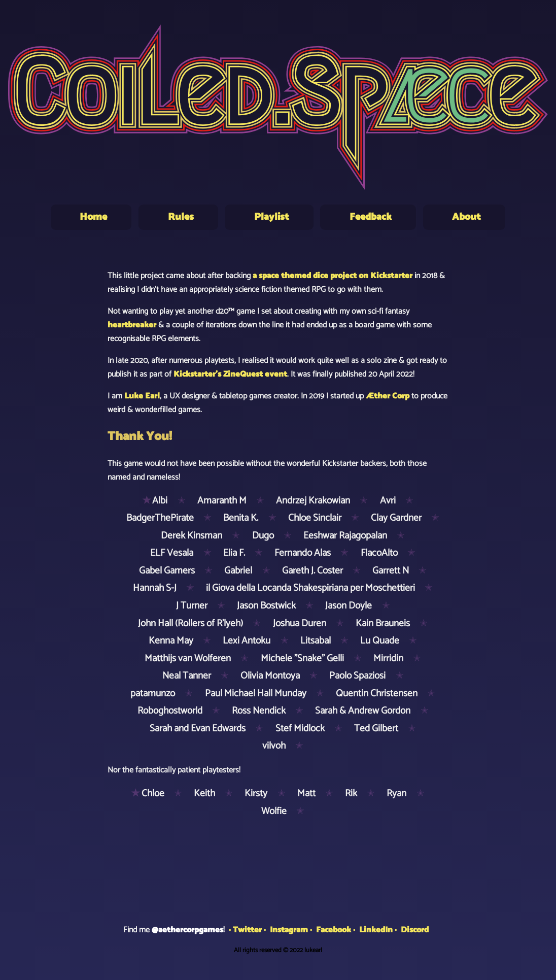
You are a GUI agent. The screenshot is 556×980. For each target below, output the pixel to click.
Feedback (371, 217)
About (466, 217)
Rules (181, 217)
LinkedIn (376, 930)
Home (93, 217)
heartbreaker (132, 325)
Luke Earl (142, 396)
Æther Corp (388, 396)
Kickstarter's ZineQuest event (230, 374)
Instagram (289, 930)
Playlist (272, 217)
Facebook (334, 930)
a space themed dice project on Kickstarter (333, 276)
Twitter (247, 930)
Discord (415, 930)
